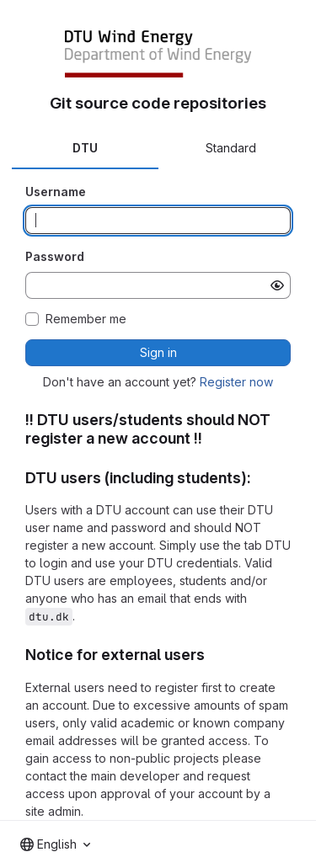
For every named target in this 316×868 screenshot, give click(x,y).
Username (56, 192)
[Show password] (277, 285)
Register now (236, 382)
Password (55, 256)
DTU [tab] (85, 148)
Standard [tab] (231, 148)
